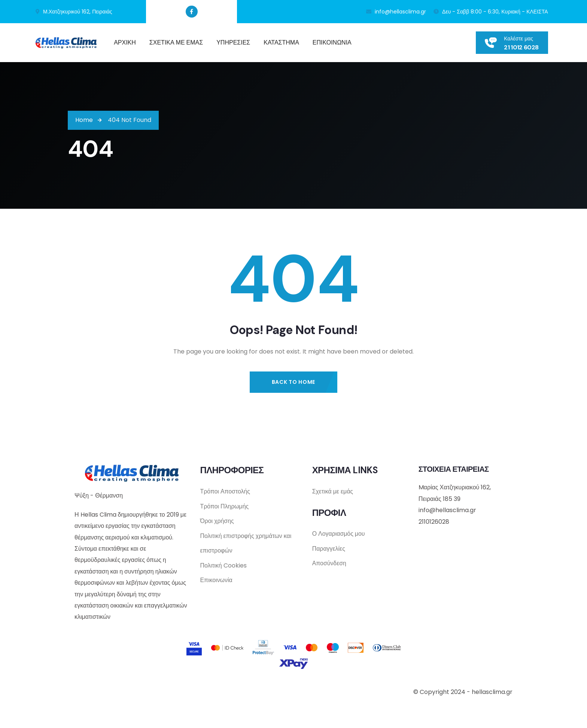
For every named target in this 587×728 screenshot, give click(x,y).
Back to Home (293, 382)
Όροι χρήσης (217, 521)
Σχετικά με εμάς (333, 491)
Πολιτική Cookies (223, 566)
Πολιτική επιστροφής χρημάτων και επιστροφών (246, 544)
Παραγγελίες (329, 549)
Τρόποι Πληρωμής (224, 506)
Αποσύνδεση (329, 564)
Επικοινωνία (216, 581)
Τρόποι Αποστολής (225, 491)
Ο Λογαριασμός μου (339, 534)
